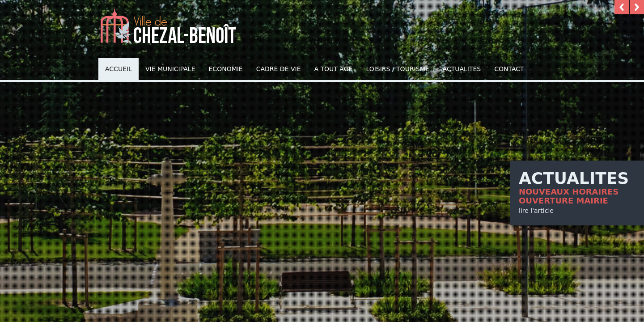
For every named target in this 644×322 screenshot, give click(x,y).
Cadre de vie (279, 69)
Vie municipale (170, 69)
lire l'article (536, 211)
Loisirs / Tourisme (397, 69)
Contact (509, 69)
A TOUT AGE (334, 69)
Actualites (462, 69)
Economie (226, 69)
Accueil (119, 69)
